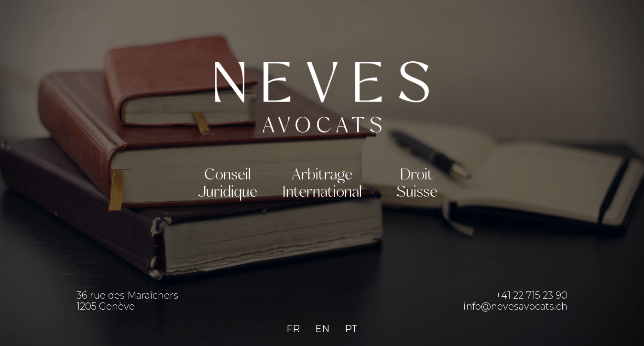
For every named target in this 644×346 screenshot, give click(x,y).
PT (351, 329)
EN (322, 329)
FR (293, 329)
